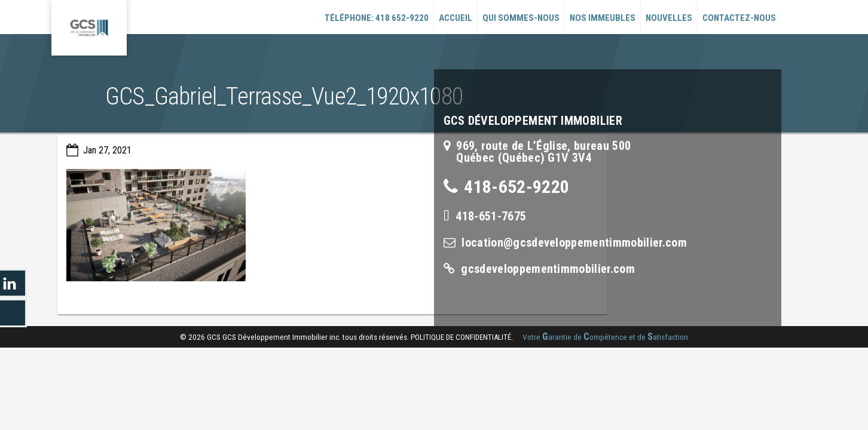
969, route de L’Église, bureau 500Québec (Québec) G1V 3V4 (543, 152)
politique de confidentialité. (462, 337)
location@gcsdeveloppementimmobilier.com (574, 242)
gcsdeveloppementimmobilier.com (548, 269)
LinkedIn (13, 283)
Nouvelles (669, 18)
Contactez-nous (739, 18)
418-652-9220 (516, 187)
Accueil (456, 18)
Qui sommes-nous (521, 18)
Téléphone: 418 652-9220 (377, 18)
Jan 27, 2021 (107, 150)
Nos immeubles (603, 18)
